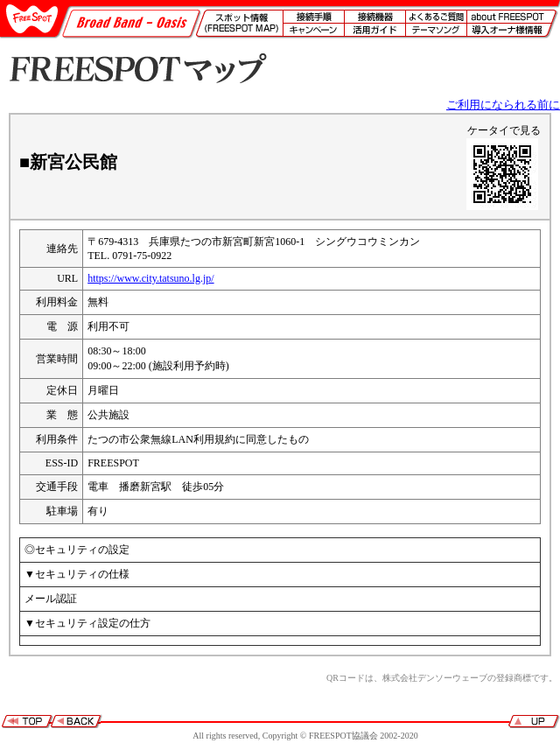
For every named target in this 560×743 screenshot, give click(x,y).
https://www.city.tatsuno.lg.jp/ (150, 278)
